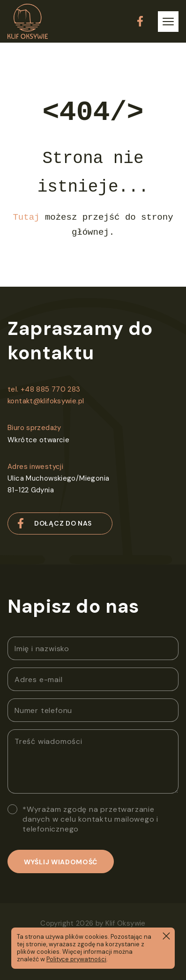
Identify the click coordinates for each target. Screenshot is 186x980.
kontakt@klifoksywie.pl (46, 401)
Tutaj (26, 217)
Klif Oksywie (126, 923)
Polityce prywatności (76, 959)
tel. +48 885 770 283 (44, 389)
